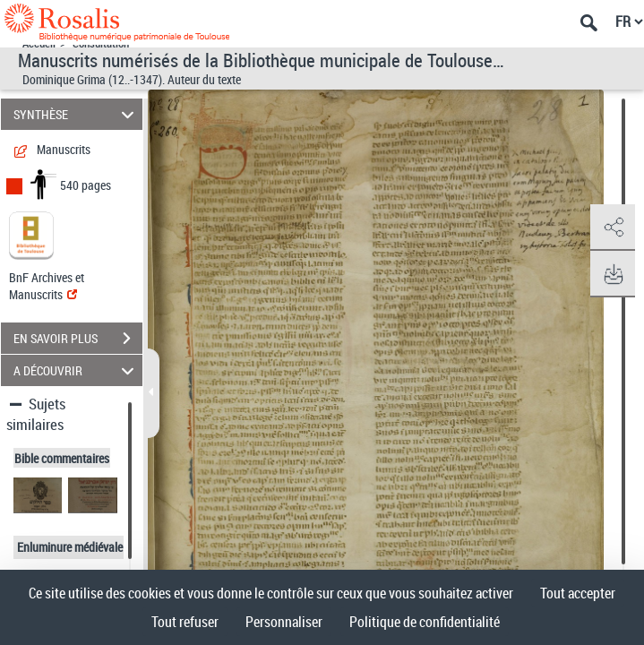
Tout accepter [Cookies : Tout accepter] (578, 593)
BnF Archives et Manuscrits (47, 286)
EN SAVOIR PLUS (78, 339)
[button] (613, 228)
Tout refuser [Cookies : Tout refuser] (185, 622)
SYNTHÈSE (76, 114)
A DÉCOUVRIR (76, 370)
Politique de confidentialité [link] (425, 622)
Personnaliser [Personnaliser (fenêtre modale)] (284, 622)
